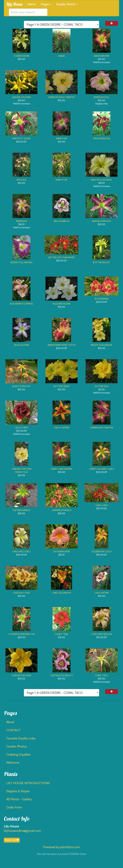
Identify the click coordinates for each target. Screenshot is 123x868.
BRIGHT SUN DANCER (102, 345)
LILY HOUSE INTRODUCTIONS (28, 783)
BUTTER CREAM (62, 386)
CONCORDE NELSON (102, 634)
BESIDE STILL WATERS (22, 262)
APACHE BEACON (102, 138)
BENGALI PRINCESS (102, 221)
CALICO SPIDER (62, 428)
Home (32, 4)
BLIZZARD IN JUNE (62, 304)
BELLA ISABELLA (62, 221)
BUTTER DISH (102, 386)
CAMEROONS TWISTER (102, 428)
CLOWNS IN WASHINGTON (22, 634)
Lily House (14, 4)
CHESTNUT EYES (22, 593)
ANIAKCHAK (61, 138)
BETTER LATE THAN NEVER (61, 257)
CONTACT (13, 730)
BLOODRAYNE (102, 299)
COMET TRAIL (62, 634)
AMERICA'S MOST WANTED (62, 97)
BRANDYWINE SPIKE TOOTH (62, 345)
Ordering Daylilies (18, 754)
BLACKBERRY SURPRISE (21, 304)
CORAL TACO (102, 675)
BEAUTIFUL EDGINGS (102, 180)
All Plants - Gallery (19, 799)
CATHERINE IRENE (62, 552)
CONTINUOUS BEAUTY (62, 675)
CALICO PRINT (22, 428)
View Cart (12, 840)
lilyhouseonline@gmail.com (22, 831)
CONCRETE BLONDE (21, 675)
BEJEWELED (22, 221)
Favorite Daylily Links (21, 738)
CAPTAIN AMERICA (21, 510)
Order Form (14, 807)
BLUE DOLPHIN (21, 345)
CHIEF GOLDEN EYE (62, 593)
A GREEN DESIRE (22, 56)
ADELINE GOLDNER (21, 97)
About (10, 722)
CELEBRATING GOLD (102, 552)
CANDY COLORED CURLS (102, 469)
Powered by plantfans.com (61, 847)
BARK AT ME (61, 180)
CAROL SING (102, 505)
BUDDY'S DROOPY (21, 386)
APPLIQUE (21, 180)
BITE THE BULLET (102, 262)
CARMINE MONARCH (62, 510)
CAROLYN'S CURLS (21, 552)
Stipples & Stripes (18, 791)
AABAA (61, 56)
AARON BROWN (102, 56)
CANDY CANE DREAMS (61, 469)
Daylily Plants (67, 4)
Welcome (13, 763)
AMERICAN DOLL (102, 97)
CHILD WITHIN (102, 593)
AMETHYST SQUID (21, 138)
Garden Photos (16, 746)
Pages (46, 4)
